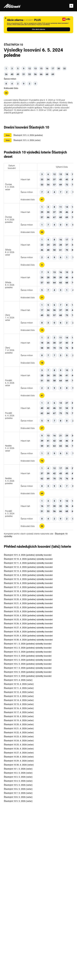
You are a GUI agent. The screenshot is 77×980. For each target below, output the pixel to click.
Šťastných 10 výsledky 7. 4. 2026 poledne (62, 435)
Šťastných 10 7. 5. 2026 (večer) (18, 964)
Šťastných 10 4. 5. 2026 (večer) (18, 952)
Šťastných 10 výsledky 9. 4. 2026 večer (62, 195)
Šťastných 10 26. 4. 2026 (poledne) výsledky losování (28, 794)
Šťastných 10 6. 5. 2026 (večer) (18, 960)
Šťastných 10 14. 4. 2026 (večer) (19, 871)
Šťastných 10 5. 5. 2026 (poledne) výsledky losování (28, 830)
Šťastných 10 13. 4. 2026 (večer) (19, 867)
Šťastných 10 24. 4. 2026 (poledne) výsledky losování (28, 786)
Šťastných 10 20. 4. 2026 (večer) (19, 895)
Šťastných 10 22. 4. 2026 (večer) (19, 903)
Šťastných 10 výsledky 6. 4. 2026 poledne (62, 532)
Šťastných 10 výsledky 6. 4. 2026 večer (62, 484)
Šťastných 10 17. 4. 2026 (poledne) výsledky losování (28, 758)
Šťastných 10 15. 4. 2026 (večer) (19, 875)
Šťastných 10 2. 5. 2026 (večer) (18, 943)
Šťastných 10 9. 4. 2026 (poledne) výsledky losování (28, 726)
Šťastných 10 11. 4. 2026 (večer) (19, 859)
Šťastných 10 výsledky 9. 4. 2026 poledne (62, 243)
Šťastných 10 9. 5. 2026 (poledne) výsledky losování (28, 847)
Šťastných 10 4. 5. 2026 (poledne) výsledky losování (28, 826)
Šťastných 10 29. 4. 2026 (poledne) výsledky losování (28, 806)
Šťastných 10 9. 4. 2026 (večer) (27, 140)
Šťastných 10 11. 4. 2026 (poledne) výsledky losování (28, 734)
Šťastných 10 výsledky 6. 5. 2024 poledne (62, 676)
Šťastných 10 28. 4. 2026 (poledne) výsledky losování (28, 802)
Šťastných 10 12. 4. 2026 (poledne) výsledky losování (28, 738)
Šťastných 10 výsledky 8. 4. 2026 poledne (62, 339)
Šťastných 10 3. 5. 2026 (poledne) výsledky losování (28, 822)
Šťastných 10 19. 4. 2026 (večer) (19, 891)
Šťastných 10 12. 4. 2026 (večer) (19, 863)
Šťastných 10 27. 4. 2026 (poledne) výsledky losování (28, 798)
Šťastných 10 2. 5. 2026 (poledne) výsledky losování (28, 818)
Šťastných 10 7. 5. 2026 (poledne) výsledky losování (28, 839)
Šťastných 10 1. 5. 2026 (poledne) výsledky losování (28, 814)
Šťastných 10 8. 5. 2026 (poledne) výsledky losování (28, 843)
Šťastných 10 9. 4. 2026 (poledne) (28, 135)
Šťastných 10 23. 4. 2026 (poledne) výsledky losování (28, 782)
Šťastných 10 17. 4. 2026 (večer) (19, 883)
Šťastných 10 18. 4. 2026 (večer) (19, 887)
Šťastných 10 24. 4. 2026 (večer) (19, 911)
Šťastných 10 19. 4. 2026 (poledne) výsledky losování (28, 766)
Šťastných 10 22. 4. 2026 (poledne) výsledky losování (28, 778)
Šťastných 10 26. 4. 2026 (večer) (19, 919)
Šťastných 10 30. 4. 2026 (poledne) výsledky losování (28, 810)
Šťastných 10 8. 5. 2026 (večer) (18, 968)
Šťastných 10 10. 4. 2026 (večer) (19, 855)
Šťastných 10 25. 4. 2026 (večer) (19, 915)
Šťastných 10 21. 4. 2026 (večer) (19, 899)
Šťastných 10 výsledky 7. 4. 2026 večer (62, 387)
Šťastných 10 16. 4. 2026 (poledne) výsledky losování (28, 754)
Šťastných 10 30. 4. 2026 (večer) (19, 935)
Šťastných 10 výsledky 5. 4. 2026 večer (62, 580)
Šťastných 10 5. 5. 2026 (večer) (18, 956)
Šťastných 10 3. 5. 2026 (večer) (18, 948)
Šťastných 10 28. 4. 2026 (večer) (19, 927)
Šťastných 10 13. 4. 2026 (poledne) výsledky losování (28, 742)
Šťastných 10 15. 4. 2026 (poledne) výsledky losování (28, 750)
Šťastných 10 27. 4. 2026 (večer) (19, 923)
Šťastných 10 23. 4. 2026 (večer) (19, 907)
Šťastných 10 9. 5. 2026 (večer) (18, 972)
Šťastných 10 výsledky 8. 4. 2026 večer (62, 291)
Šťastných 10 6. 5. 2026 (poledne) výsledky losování (28, 835)
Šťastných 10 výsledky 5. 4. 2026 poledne (62, 628)
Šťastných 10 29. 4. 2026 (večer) (19, 931)
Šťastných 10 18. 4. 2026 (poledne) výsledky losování (28, 762)
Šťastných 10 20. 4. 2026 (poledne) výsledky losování (28, 770)
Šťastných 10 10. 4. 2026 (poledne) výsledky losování (28, 730)
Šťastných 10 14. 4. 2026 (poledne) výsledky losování (28, 746)
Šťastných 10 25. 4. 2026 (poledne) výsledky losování (28, 790)
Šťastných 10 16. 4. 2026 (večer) (19, 879)
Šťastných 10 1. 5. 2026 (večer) (18, 939)
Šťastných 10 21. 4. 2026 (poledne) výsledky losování (28, 774)
